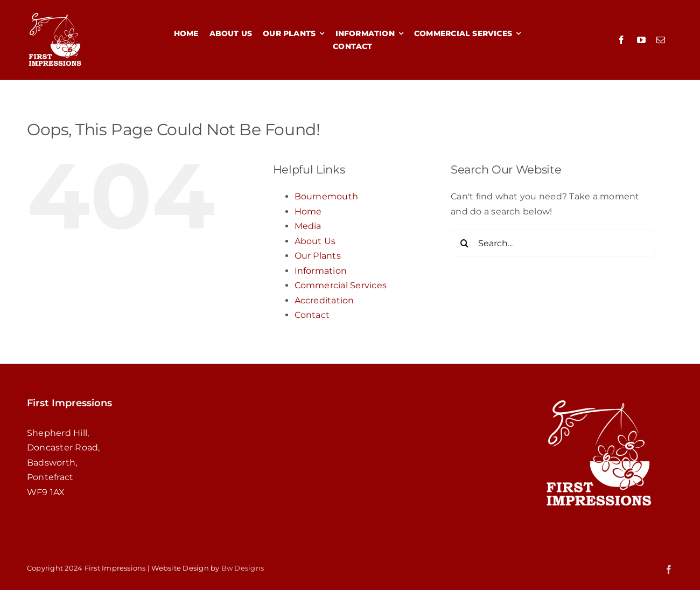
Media (308, 226)
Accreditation (324, 300)
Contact (312, 315)
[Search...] (553, 243)
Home (308, 211)
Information (321, 271)
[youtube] (641, 40)
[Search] (464, 243)
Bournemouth (327, 196)
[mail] (661, 40)
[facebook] (621, 40)
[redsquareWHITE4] (55, 15)
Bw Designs (243, 568)
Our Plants (318, 256)
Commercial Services (341, 285)
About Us (315, 241)
